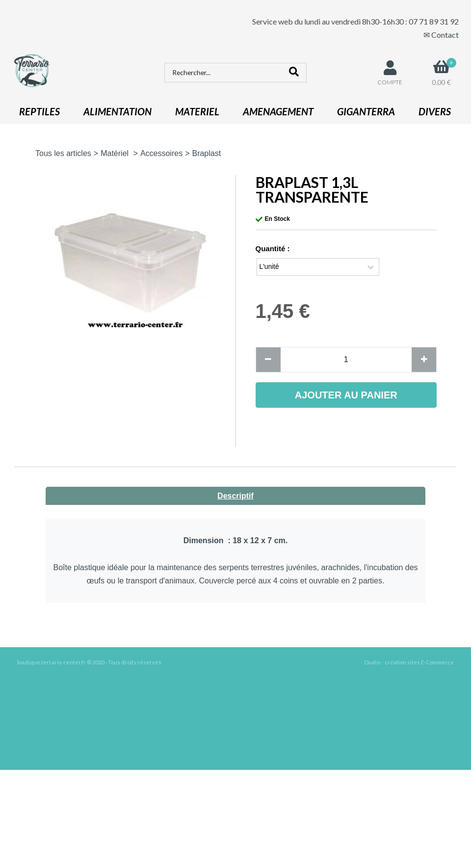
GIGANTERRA (366, 111)
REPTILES (39, 111)
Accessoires (161, 153)
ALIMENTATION (118, 111)
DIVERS (435, 111)
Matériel (116, 153)
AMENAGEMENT (278, 111)
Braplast (206, 153)
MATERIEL (197, 111)
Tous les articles (63, 153)
